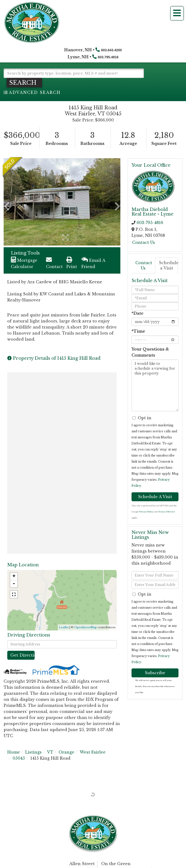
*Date (137, 313)
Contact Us (144, 242)
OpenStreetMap (86, 627)
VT (50, 752)
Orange (66, 752)
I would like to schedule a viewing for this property (155, 385)
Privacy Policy (146, 512)
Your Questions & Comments (150, 352)
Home (14, 752)
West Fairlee (93, 752)
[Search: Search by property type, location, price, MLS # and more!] (74, 73)
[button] (24, 83)
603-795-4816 (150, 223)
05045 (19, 758)
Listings (33, 752)
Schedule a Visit (168, 266)
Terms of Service (167, 512)
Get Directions (23, 655)
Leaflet (64, 627)
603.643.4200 (111, 50)
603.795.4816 (108, 57)
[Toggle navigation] (177, 13)
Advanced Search (35, 92)
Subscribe (155, 673)
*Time (138, 331)
